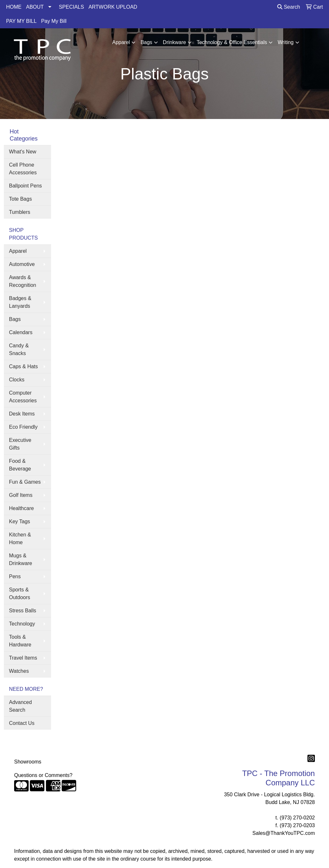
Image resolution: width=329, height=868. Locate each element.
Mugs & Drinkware (21, 559)
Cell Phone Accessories (23, 169)
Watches (19, 671)
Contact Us (22, 723)
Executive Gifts (20, 444)
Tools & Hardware (20, 641)
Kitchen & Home (20, 539)
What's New (23, 152)
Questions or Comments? (43, 775)
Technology (22, 624)
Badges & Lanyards (20, 302)
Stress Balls (22, 611)
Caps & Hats (23, 366)
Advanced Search (20, 706)
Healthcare (21, 508)
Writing (286, 42)
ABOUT (35, 7)
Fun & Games (25, 482)
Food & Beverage (20, 465)
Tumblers (20, 212)
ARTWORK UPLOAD (113, 7)
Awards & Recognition (23, 281)
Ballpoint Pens (25, 186)
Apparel (121, 42)
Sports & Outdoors (20, 594)
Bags (146, 42)
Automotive (22, 264)
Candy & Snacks (19, 349)
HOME (14, 7)
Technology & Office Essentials (232, 42)
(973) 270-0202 (297, 818)
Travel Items (23, 658)
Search (289, 7)
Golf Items (21, 495)
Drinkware (174, 42)
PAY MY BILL (21, 21)
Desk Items (22, 414)
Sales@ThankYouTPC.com (284, 833)
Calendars (21, 332)
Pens (15, 576)
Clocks (17, 380)
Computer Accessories (23, 397)
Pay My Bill (54, 21)
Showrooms (28, 762)
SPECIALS (71, 7)
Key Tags (20, 521)
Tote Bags (20, 199)
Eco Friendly (23, 427)
